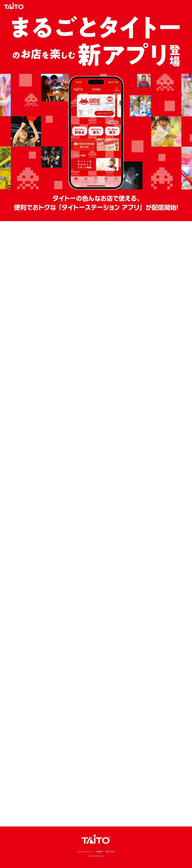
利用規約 (99, 852)
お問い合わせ (110, 852)
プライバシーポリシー (85, 852)
